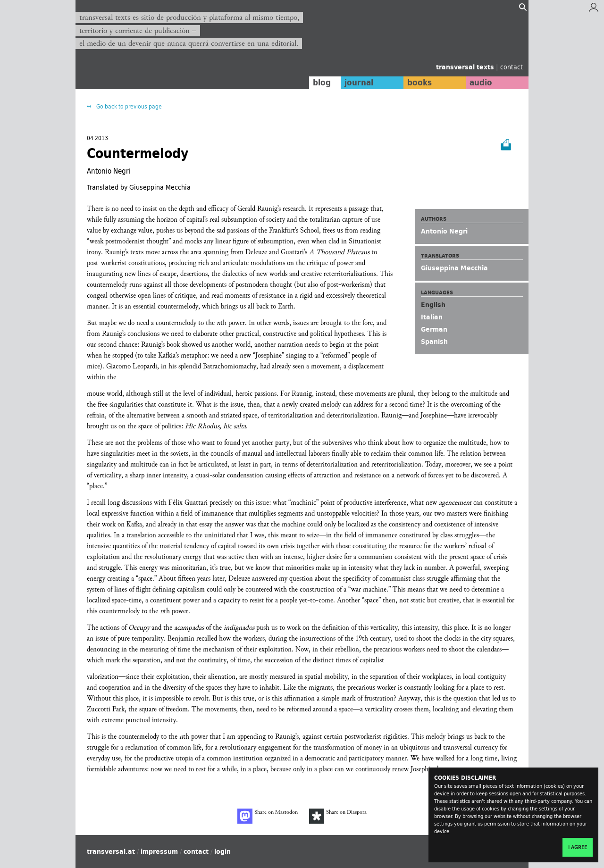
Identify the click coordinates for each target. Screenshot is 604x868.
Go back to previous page (128, 106)
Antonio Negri (444, 231)
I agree (578, 847)
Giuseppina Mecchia (454, 268)
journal (357, 83)
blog (319, 83)
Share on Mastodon (268, 816)
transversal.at (111, 851)
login (222, 851)
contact (512, 67)
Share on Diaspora (338, 816)
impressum (159, 851)
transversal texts (466, 67)
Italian (432, 317)
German (434, 329)
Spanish (434, 342)
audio (480, 83)
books (418, 83)
